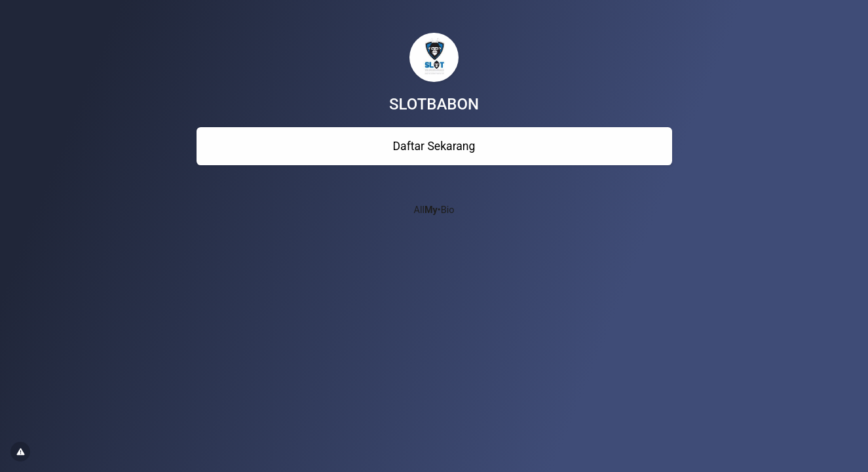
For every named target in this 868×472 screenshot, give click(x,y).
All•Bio (434, 210)
